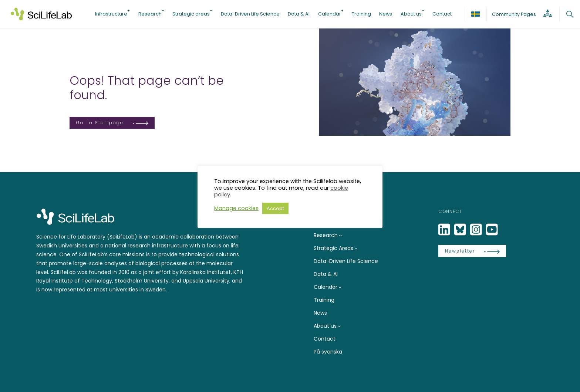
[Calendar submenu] (340, 287)
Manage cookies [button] (236, 208)
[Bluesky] (461, 230)
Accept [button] (275, 208)
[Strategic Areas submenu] (356, 248)
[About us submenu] (339, 326)
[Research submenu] (340, 235)
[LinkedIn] (445, 230)
